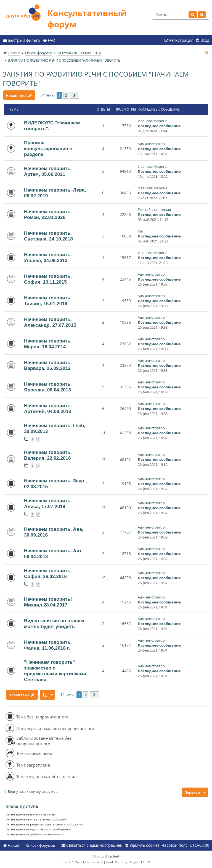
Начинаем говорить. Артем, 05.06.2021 (48, 171)
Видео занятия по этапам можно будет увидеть (54, 623)
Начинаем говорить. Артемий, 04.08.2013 (48, 408)
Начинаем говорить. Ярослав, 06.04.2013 (48, 387)
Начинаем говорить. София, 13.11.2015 (48, 279)
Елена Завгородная (154, 210)
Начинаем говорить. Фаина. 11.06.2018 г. (48, 645)
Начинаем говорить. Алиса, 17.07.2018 (48, 504)
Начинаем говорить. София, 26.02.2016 (48, 573)
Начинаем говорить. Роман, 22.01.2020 (48, 214)
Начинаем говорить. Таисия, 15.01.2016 (48, 301)
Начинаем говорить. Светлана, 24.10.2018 (48, 236)
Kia (140, 231)
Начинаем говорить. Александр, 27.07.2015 (50, 322)
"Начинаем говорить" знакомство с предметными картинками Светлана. (55, 671)
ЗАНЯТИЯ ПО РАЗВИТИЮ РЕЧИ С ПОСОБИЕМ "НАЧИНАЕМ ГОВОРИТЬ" (96, 79)
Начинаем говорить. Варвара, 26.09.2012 (48, 365)
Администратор (151, 144)
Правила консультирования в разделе (48, 148)
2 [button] (66, 95)
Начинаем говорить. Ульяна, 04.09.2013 (48, 257)
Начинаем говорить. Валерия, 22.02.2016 (48, 455)
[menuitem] (49, 40)
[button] (75, 95)
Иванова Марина (153, 121)
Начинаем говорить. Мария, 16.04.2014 (48, 344)
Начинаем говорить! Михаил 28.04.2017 (48, 602)
